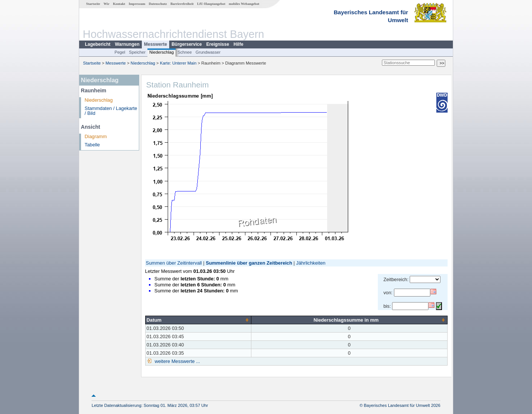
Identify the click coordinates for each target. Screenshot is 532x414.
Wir (107, 4)
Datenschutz (158, 4)
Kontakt (119, 4)
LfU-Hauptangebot (211, 4)
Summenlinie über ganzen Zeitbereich (249, 263)
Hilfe (239, 44)
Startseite (93, 4)
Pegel (120, 52)
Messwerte (156, 44)
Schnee (185, 52)
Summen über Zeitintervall (174, 263)
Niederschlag (162, 52)
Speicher (137, 52)
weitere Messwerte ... (177, 361)
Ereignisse (218, 44)
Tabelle (92, 145)
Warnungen (127, 44)
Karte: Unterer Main (178, 63)
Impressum (137, 4)
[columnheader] (198, 320)
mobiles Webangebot (244, 4)
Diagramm (96, 136)
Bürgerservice (187, 44)
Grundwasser (208, 52)
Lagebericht (98, 44)
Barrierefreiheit (182, 4)
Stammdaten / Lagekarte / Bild (111, 111)
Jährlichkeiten (311, 263)
